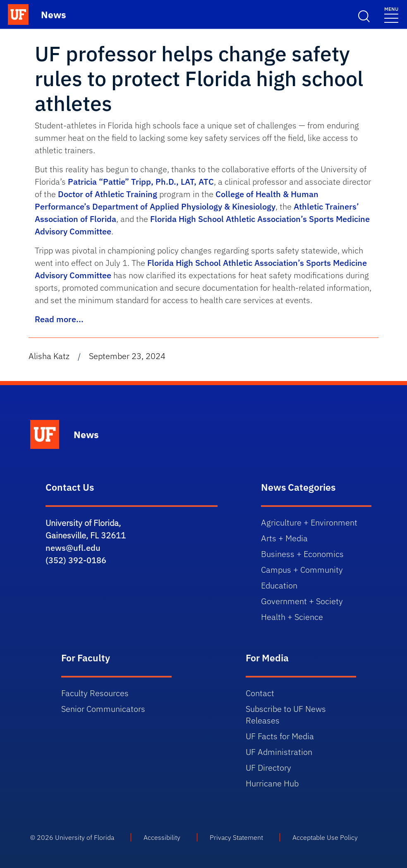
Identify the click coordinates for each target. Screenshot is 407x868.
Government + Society (302, 601)
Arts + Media (284, 538)
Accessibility (162, 837)
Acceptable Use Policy (325, 837)
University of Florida (85, 837)
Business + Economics (302, 554)
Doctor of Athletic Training (108, 194)
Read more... (59, 319)
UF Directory (268, 768)
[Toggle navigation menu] (391, 14)
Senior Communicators (103, 709)
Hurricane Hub (272, 783)
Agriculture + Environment (309, 522)
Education (279, 585)
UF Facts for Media (280, 736)
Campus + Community (302, 570)
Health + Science (292, 617)
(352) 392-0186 (76, 560)
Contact (260, 693)
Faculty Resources (95, 693)
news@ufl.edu (73, 548)
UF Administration (279, 752)
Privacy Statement (236, 837)
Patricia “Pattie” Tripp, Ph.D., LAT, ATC (141, 182)
